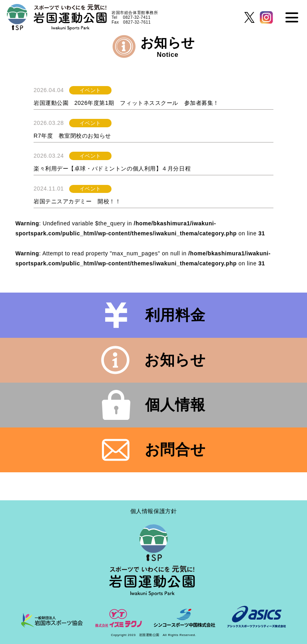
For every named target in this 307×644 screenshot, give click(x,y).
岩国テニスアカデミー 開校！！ (77, 201)
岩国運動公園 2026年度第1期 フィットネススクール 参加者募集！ (126, 103)
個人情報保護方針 (153, 511)
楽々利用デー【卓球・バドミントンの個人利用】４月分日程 (112, 169)
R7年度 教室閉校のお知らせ (72, 136)
